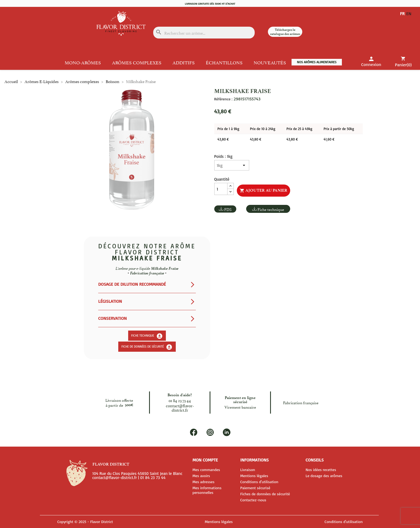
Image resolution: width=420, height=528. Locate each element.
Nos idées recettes (321, 470)
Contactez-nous (253, 500)
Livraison (248, 470)
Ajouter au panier (263, 191)
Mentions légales (254, 476)
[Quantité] (221, 189)
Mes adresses (204, 482)
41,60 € (329, 139)
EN (410, 13)
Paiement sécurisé (255, 488)
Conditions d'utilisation (259, 482)
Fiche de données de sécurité (147, 347)
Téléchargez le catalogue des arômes (285, 32)
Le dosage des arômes (324, 476)
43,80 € (223, 139)
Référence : (223, 99)
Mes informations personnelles (207, 490)
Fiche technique (271, 209)
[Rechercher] (204, 33)
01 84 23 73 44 (180, 400)
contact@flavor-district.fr (180, 407)
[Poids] (232, 165)
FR (402, 13)
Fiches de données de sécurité (265, 494)
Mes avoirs (201, 476)
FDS (228, 209)
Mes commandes (206, 470)
